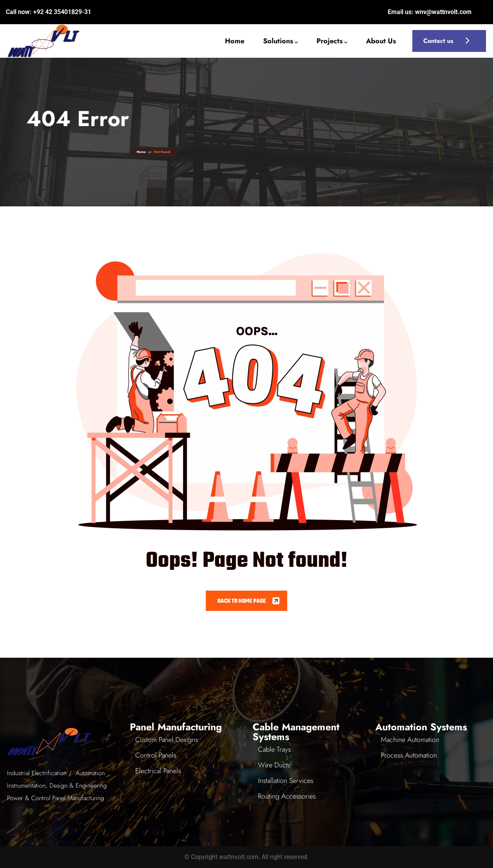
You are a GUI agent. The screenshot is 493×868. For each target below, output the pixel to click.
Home (265, 152)
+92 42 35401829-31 (62, 12)
